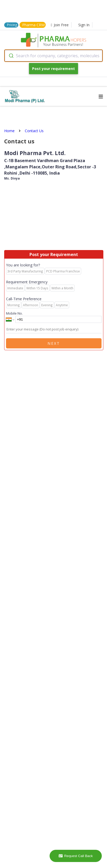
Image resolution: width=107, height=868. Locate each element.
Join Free (60, 25)
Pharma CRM (33, 25)
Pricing (12, 25)
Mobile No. (14, 313)
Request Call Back (76, 856)
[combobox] (53, 56)
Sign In (84, 25)
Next (54, 343)
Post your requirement (53, 69)
